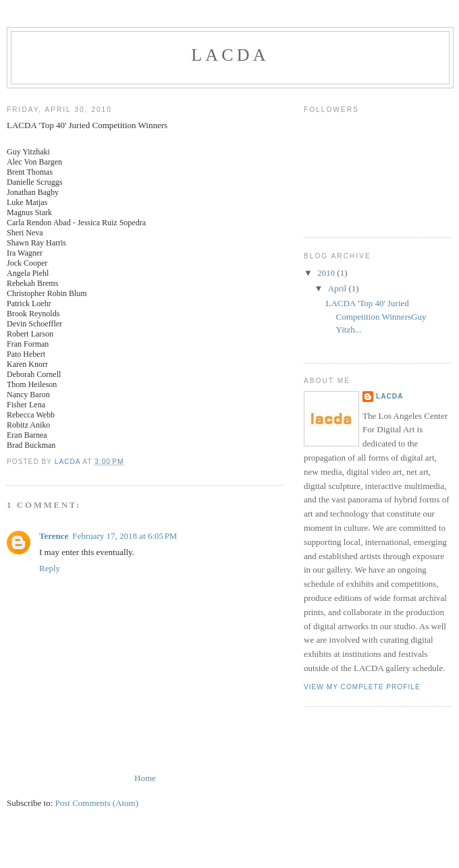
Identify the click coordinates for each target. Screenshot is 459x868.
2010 (327, 273)
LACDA (230, 55)
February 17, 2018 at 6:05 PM (125, 536)
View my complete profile (362, 687)
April (339, 288)
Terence (54, 536)
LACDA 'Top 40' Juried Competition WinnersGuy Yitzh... (376, 316)
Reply (50, 568)
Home (145, 778)
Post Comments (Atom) (97, 803)
